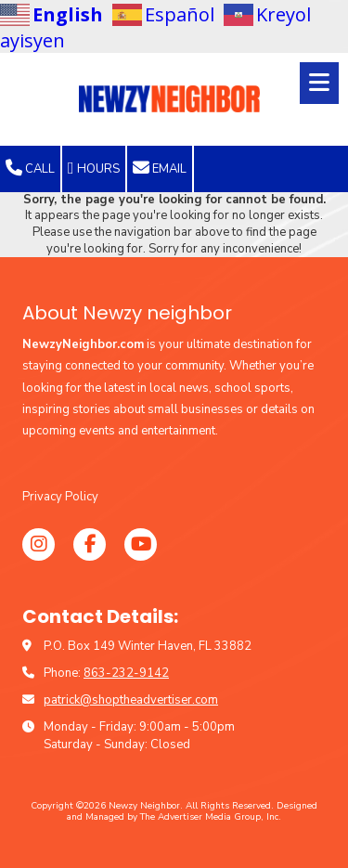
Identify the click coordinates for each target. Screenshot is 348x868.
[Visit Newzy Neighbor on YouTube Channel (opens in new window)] (141, 544)
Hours (94, 168)
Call (30, 168)
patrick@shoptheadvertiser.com (131, 700)
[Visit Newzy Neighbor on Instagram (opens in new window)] (39, 544)
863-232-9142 (126, 673)
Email (160, 168)
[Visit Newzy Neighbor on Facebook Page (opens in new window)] (90, 544)
